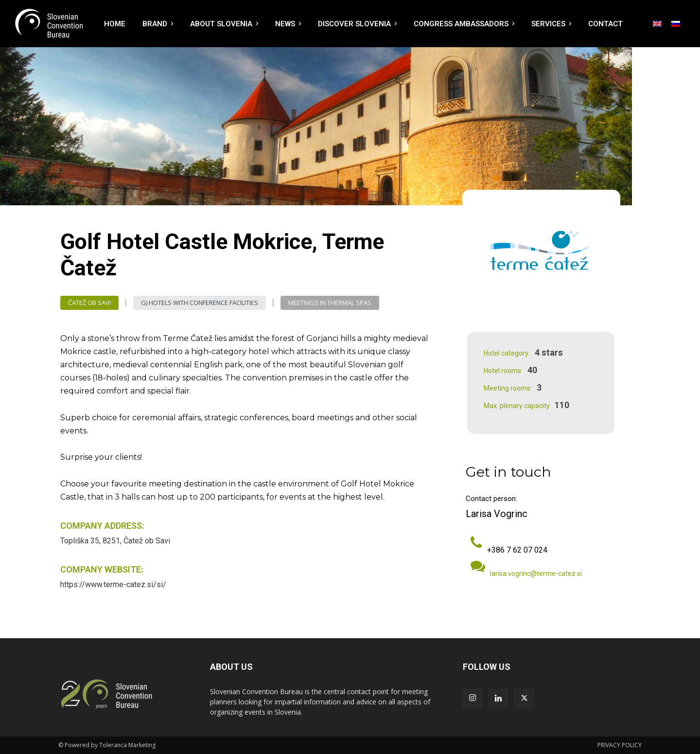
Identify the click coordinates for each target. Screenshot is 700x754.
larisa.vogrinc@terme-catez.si (536, 574)
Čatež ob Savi (89, 303)
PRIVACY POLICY (620, 745)
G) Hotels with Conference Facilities (200, 303)
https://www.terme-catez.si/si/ (113, 584)
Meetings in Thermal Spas (330, 303)
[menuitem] (657, 24)
